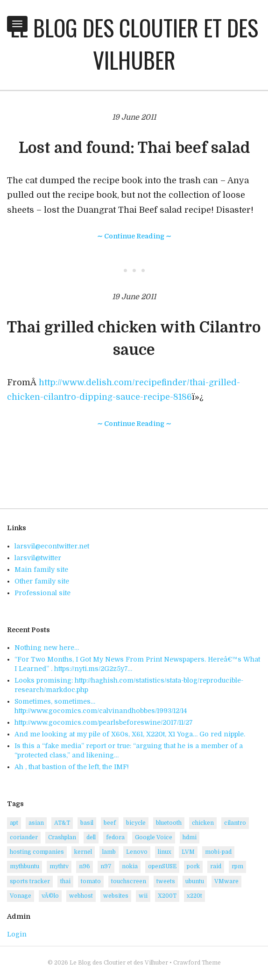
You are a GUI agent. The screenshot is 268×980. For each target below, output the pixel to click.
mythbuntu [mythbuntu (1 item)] (25, 866)
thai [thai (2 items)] (65, 881)
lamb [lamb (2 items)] (109, 852)
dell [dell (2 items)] (91, 837)
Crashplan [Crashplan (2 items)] (62, 837)
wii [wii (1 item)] (143, 896)
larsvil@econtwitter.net (52, 546)
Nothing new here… (47, 648)
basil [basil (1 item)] (87, 823)
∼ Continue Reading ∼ (134, 236)
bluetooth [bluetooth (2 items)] (169, 823)
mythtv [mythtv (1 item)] (59, 866)
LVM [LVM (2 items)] (188, 852)
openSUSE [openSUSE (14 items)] (162, 866)
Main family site (41, 569)
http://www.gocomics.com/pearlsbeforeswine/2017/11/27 (104, 722)
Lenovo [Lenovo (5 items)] (137, 852)
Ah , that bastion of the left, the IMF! (72, 767)
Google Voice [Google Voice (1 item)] (154, 837)
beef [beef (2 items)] (110, 823)
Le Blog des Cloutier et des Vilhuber (134, 43)
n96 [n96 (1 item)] (85, 866)
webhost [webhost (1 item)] (81, 896)
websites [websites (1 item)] (116, 896)
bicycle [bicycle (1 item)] (136, 823)
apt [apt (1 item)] (14, 823)
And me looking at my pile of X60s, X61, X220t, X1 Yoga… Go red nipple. (130, 734)
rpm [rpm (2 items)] (237, 866)
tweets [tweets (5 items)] (166, 881)
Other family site (42, 581)
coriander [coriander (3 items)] (24, 837)
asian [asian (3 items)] (36, 823)
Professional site (42, 593)
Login (17, 934)
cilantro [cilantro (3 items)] (235, 823)
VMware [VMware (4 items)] (226, 881)
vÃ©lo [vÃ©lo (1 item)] (50, 896)
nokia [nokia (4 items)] (130, 866)
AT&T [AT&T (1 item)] (62, 823)
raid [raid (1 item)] (216, 866)
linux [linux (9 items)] (165, 852)
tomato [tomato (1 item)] (91, 881)
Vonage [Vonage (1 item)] (21, 896)
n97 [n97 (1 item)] (106, 866)
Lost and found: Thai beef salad (134, 148)
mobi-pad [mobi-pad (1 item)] (218, 852)
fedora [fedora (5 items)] (115, 837)
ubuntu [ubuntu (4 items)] (195, 881)
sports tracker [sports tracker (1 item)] (30, 881)
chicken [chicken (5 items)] (203, 823)
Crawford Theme (197, 963)
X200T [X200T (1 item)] (167, 896)
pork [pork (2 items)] (193, 866)
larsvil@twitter (38, 558)
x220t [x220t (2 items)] (194, 896)
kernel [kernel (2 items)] (83, 852)
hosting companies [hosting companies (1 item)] (37, 852)
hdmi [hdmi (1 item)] (190, 837)
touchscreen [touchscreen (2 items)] (129, 881)
